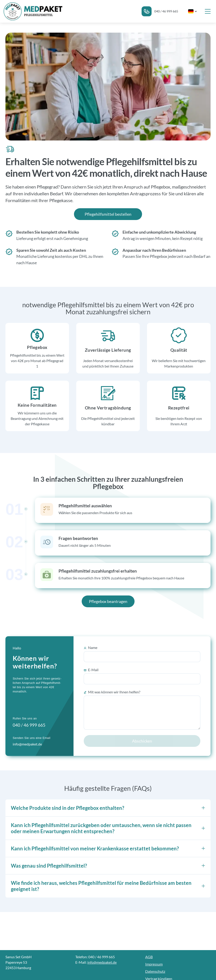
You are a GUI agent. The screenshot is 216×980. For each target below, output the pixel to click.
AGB (149, 957)
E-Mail (91, 670)
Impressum (154, 964)
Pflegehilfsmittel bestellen (108, 214)
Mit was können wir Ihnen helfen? (112, 692)
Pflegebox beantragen (108, 601)
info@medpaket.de (102, 962)
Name (91, 648)
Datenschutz (155, 971)
